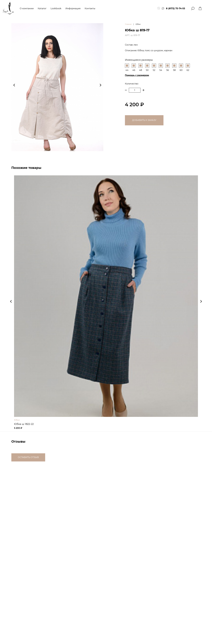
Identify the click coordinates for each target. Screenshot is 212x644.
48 (140, 67)
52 (154, 67)
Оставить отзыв (28, 457)
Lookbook (56, 8)
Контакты (90, 8)
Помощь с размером (137, 75)
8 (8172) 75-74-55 (176, 8)
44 (127, 67)
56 (168, 67)
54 (161, 67)
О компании (27, 8)
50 (147, 67)
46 (134, 67)
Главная (128, 24)
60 (181, 67)
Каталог (42, 8)
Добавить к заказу (144, 120)
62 (188, 67)
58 (174, 67)
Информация (73, 8)
